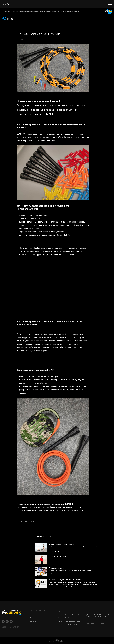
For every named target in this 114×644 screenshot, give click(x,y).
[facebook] (3, 620)
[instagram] (7, 620)
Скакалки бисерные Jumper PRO (69, 613)
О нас (32, 613)
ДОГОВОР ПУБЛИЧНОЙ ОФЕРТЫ (98, 613)
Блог (32, 617)
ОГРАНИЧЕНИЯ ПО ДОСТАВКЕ (97, 616)
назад (10, 19)
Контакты (33, 620)
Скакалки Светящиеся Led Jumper (69, 623)
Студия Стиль (99, 622)
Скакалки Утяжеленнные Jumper (69, 620)
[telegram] (11, 620)
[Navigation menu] (110, 4)
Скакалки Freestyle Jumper (67, 617)
